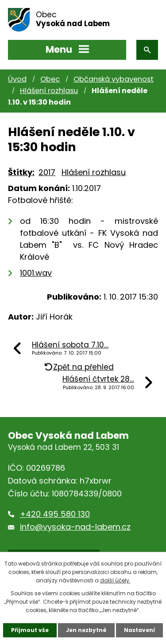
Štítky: (21, 172)
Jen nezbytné (86, 630)
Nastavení (139, 630)
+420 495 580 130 (55, 514)
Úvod (17, 79)
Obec (50, 79)
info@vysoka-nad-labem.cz (75, 527)
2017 (47, 172)
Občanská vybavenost (114, 79)
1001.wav (36, 273)
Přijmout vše (30, 630)
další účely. (115, 580)
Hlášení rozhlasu (49, 91)
